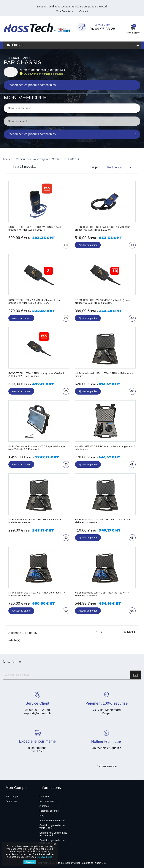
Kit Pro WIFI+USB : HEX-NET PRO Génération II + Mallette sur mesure (37, 594)
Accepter (30, 862)
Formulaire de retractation (53, 821)
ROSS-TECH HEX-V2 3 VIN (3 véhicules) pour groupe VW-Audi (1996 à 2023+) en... (35, 301)
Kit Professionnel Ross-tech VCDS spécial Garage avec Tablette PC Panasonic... (37, 448)
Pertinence (120, 167)
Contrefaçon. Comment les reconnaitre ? (53, 834)
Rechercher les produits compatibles (32, 134)
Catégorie (15, 45)
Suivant (130, 632)
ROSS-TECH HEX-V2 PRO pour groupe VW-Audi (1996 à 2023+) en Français (36, 375)
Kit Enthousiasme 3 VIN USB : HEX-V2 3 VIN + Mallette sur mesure (35, 521)
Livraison (44, 796)
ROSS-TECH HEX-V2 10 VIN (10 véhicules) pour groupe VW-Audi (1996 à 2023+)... (102, 301)
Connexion (11, 801)
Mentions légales (48, 801)
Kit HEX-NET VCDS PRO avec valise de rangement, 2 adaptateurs (105, 448)
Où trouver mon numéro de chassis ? (45, 74)
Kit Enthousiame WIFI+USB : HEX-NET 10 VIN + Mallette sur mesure (102, 594)
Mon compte (12, 796)
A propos (44, 806)
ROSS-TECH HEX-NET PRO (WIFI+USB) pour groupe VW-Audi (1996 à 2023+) (35, 228)
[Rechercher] (11, 72)
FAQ (42, 816)
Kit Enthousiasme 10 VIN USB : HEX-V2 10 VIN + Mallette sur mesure (103, 521)
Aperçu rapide (66, 245)
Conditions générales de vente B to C (52, 827)
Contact (84, 11)
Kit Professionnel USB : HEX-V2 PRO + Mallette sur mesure (104, 375)
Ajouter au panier (88, 245)
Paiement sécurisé (49, 811)
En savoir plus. (45, 857)
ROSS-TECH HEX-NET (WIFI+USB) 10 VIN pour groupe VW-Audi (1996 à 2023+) (102, 228)
